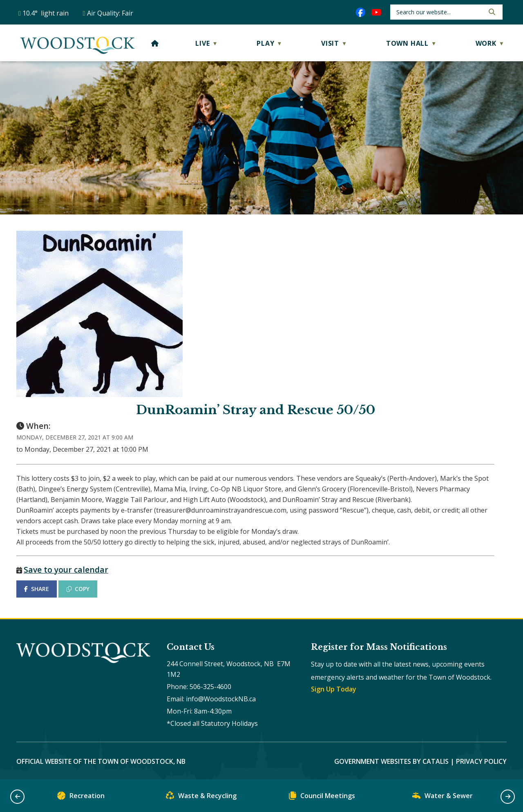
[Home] (155, 43)
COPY (78, 589)
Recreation (81, 797)
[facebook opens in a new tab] (360, 12)
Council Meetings (322, 797)
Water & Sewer (443, 797)
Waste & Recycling (201, 797)
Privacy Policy (481, 761)
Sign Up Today (334, 689)
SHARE (37, 589)
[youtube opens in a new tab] (376, 12)
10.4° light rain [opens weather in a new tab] (46, 13)
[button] (491, 12)
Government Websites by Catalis (391, 761)
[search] (439, 12)
